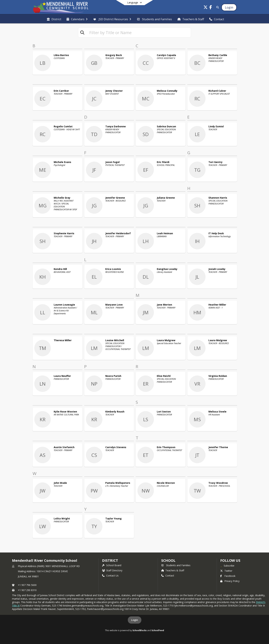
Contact (168, 576)
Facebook (228, 576)
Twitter (226, 571)
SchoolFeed (158, 630)
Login (135, 620)
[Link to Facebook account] (211, 8)
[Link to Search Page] (217, 7)
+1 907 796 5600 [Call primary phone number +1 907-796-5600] (27, 585)
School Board (112, 565)
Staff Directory (112, 570)
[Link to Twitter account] (206, 8)
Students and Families (176, 565)
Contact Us (110, 576)
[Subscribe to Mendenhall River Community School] (227, 566)
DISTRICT (110, 560)
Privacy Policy (230, 581)
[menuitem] (54, 19)
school (168, 560)
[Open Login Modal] (229, 7)
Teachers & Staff (173, 570)
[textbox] (139, 32)
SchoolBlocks (140, 630)
